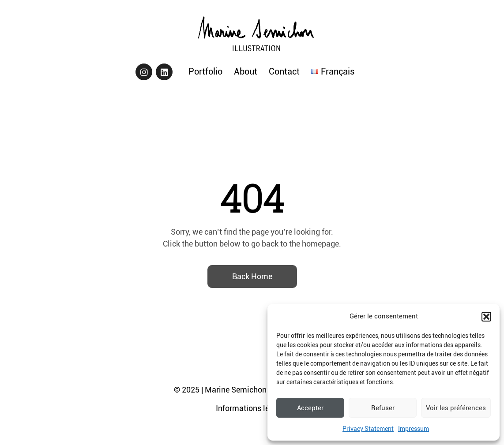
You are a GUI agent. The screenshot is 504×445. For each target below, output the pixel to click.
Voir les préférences (456, 408)
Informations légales (252, 408)
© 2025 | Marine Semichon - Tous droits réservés (259, 390)
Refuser (383, 408)
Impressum (414, 429)
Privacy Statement (368, 429)
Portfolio (205, 71)
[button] (486, 317)
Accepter (310, 408)
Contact (284, 71)
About (246, 71)
